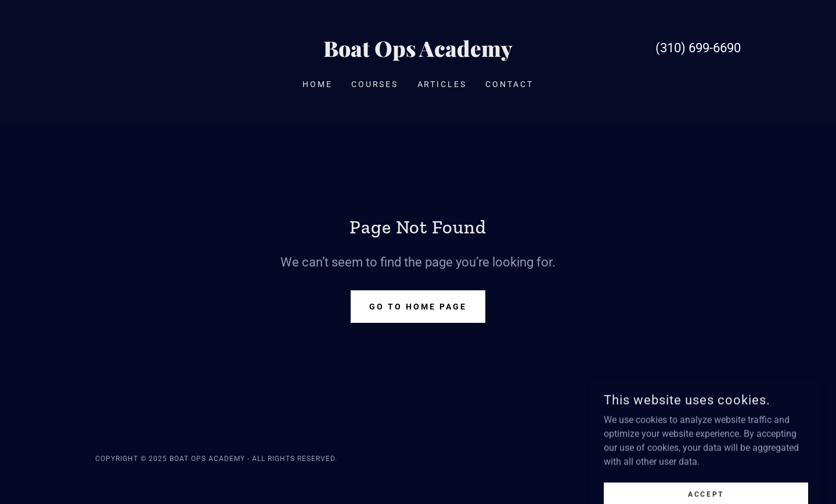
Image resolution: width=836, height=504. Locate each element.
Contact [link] (509, 84)
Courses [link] (375, 84)
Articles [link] (442, 84)
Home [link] (318, 84)
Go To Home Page (418, 307)
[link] (418, 54)
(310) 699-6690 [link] (698, 48)
